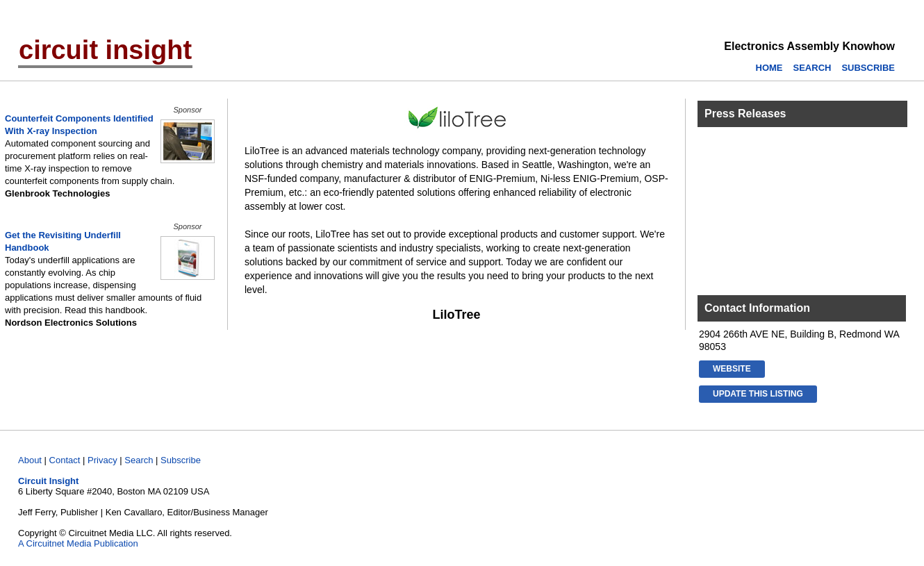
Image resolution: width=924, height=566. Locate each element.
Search (139, 460)
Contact (65, 460)
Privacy (102, 460)
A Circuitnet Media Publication (78, 543)
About (30, 460)
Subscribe (181, 460)
